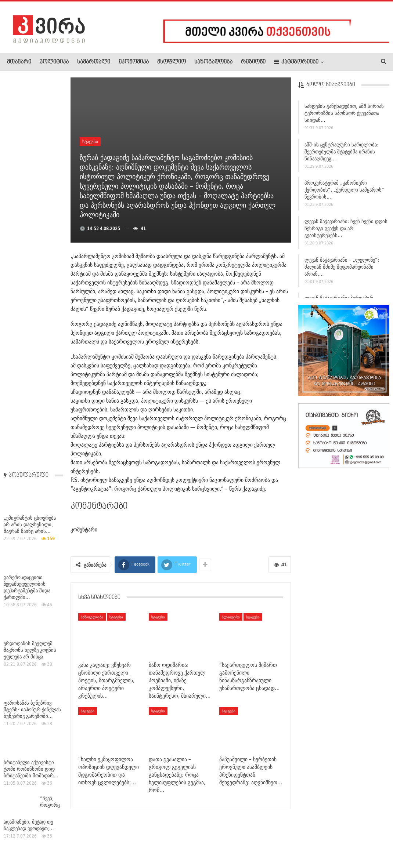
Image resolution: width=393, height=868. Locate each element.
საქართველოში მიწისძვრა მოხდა (24, 606)
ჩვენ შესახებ (19, 840)
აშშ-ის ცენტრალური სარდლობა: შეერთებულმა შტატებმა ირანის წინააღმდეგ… (341, 154)
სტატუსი (90, 141)
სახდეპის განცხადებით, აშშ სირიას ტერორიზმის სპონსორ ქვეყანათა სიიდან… (344, 116)
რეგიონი (253, 62)
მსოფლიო (172, 62)
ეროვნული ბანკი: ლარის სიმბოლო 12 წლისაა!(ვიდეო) (32, 491)
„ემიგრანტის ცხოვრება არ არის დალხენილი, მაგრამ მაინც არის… (30, 134)
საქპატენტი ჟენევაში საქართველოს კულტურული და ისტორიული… (26, 666)
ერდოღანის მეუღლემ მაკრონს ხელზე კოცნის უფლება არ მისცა (30, 259)
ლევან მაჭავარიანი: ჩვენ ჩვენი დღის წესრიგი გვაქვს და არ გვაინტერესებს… (346, 231)
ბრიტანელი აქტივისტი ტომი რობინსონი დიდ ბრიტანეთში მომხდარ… (31, 378)
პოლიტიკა (54, 62)
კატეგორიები (296, 62)
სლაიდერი (231, 617)
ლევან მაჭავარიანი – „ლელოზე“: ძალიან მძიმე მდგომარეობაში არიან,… (342, 269)
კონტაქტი (85, 840)
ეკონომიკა (134, 62)
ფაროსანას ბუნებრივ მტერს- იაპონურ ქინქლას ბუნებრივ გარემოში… (32, 319)
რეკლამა (54, 840)
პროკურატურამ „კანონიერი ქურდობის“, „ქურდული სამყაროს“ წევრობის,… (344, 193)
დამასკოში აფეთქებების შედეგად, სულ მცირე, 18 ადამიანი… (32, 550)
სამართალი (94, 62)
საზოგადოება (213, 62)
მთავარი (19, 62)
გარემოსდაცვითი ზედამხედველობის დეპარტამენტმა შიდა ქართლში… (27, 197)
